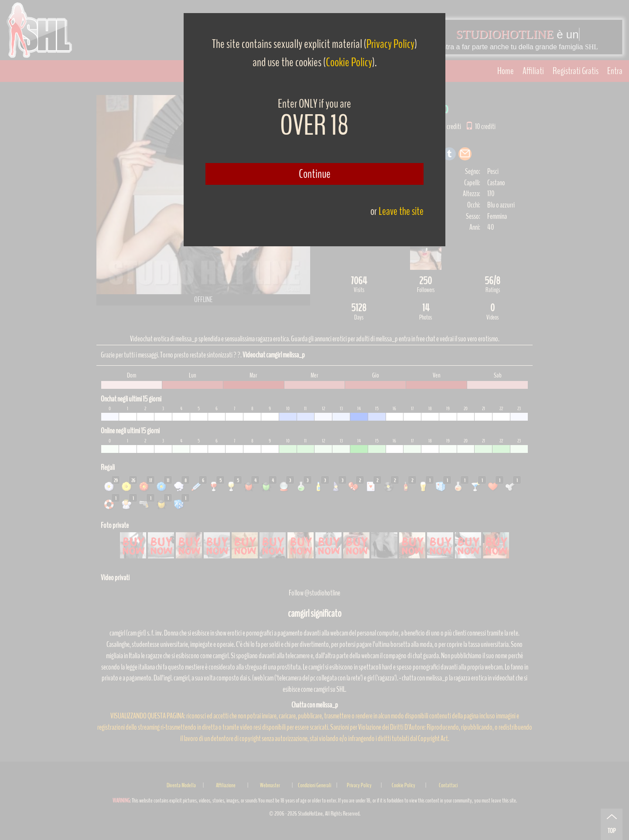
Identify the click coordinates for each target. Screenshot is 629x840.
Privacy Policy (390, 44)
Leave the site (401, 211)
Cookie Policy (349, 62)
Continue (315, 174)
